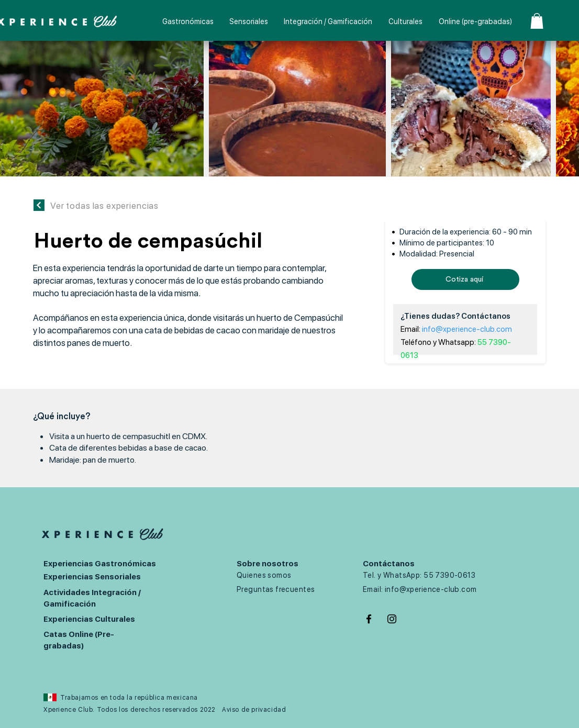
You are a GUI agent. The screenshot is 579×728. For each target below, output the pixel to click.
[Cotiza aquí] (465, 279)
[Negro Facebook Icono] (369, 619)
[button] (537, 21)
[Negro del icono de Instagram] (392, 619)
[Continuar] (39, 205)
